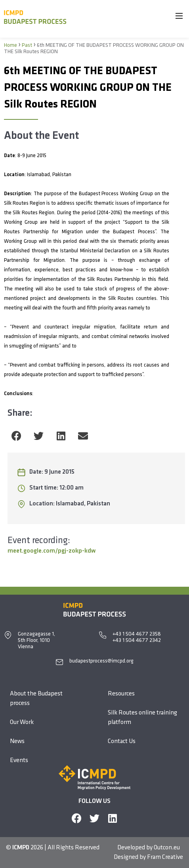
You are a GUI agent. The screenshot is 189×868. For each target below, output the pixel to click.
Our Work (22, 722)
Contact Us (122, 741)
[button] (16, 436)
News (17, 741)
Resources (121, 694)
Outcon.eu (167, 848)
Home (10, 45)
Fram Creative (165, 857)
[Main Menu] (179, 17)
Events (19, 760)
